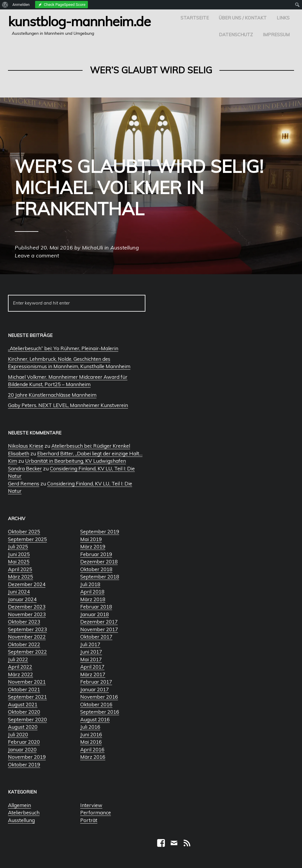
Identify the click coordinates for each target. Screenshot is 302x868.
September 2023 (27, 629)
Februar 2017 (96, 682)
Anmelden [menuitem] (21, 5)
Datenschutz (236, 35)
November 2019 (27, 757)
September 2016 (100, 712)
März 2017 (93, 674)
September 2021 (27, 697)
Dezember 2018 (99, 562)
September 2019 (100, 531)
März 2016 (93, 757)
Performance (96, 812)
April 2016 (92, 749)
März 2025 (20, 577)
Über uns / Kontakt (243, 18)
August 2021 (23, 704)
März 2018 (93, 599)
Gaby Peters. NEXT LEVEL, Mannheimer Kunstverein (68, 405)
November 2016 (99, 697)
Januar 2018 (95, 614)
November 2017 (99, 629)
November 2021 (27, 682)
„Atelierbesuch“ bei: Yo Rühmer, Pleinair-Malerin (63, 348)
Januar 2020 (22, 749)
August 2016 (95, 719)
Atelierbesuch (24, 812)
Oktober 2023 (24, 622)
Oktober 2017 (96, 637)
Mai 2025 (19, 562)
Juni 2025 (19, 554)
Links (283, 18)
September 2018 (100, 577)
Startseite (195, 18)
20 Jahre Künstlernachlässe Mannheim (52, 395)
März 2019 (93, 547)
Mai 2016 (91, 742)
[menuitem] (5, 5)
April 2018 (92, 592)
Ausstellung (21, 820)
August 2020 (23, 727)
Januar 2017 (95, 689)
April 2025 (20, 569)
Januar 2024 (22, 599)
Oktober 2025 (24, 531)
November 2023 (27, 614)
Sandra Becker (25, 468)
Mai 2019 (91, 539)
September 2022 (27, 652)
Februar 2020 (24, 742)
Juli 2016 (90, 727)
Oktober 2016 (96, 704)
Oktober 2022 (24, 644)
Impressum (276, 35)
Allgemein (19, 805)
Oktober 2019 (24, 764)
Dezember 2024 (27, 584)
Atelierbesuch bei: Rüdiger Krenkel (91, 446)
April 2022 (20, 667)
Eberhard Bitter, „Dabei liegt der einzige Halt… (90, 453)
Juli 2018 (90, 584)
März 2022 (20, 674)
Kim (13, 461)
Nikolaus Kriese (26, 446)
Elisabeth (19, 453)
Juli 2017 (90, 644)
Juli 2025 (18, 547)
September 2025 (27, 539)
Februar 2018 (96, 607)
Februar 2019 (96, 554)
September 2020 (27, 719)
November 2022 (27, 637)
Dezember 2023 (27, 607)
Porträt (89, 820)
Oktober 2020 (24, 712)
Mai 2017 (91, 659)
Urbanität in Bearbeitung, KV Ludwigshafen (75, 461)
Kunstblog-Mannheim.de (79, 21)
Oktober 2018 (96, 569)
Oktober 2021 (24, 689)
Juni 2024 (19, 592)
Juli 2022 (18, 659)
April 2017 (92, 667)
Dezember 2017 (99, 622)
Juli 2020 (18, 734)
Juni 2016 (91, 734)
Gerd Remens (24, 483)
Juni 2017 (91, 652)
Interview (91, 805)
